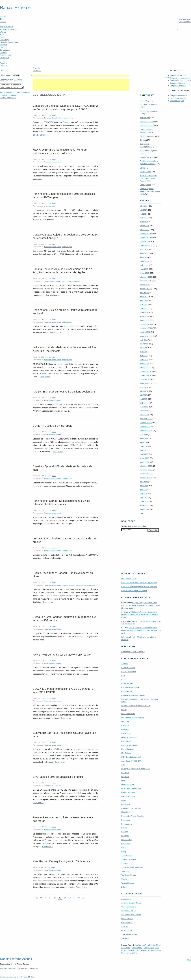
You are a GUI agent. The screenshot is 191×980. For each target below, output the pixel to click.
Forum (3, 22)
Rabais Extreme (15, 8)
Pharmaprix (126, 820)
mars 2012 (144, 312)
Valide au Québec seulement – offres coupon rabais (150, 191)
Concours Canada (51, 118)
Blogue (3, 19)
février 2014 (145, 226)
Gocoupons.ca (127, 923)
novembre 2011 (146, 328)
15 (55, 898)
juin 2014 (143, 210)
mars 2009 (144, 454)
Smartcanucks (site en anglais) (133, 652)
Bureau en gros (127, 683)
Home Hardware (128, 749)
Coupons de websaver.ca (180, 78)
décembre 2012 (146, 277)
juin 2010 (143, 395)
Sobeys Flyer (149, 948)
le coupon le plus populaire (15, 92)
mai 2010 (143, 399)
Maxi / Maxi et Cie (128, 796)
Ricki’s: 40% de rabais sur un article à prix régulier (62, 655)
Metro (124, 800)
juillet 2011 (144, 344)
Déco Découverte (128, 714)
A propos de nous (20, 977)
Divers (142, 140)
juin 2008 (143, 490)
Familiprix (125, 726)
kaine (123, 637)
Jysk (123, 765)
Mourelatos (126, 812)
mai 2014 (143, 214)
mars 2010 (144, 407)
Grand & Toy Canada (129, 737)
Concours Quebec (65, 118)
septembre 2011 (146, 336)
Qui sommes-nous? (129, 579)
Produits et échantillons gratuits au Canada (79, 585)
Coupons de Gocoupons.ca (181, 80)
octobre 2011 (145, 332)
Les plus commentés (8, 98)
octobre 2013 (145, 242)
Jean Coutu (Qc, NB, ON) (131, 761)
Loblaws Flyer (132, 953)
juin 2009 (143, 442)
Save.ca (124, 927)
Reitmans (125, 836)
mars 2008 (144, 501)
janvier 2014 (145, 230)
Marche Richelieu (128, 792)
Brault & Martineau (129, 672)
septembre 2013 (146, 245)
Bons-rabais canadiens (71, 281)
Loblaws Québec (128, 785)
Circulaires (37, 71)
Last (83, 898)
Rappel (143, 168)
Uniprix (124, 879)
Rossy (124, 852)
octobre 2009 (145, 427)
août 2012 (144, 293)
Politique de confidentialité (28, 968)
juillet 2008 (144, 486)
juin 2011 (143, 348)
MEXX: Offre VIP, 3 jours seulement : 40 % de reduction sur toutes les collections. (60, 151)
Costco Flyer (155, 945)
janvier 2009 (145, 462)
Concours (4, 47)
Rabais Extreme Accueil (16, 959)
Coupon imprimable (147, 136)
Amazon (125, 664)
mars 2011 (144, 360)
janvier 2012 (145, 320)
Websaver (125, 938)
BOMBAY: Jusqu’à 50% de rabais (52, 426)
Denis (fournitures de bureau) (133, 718)
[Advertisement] (81, 76)
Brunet (124, 680)
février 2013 (145, 273)
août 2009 (144, 435)
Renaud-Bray (126, 840)
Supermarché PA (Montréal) (132, 867)
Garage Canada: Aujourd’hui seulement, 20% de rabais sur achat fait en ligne (65, 236)
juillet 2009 (144, 438)
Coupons (3, 45)
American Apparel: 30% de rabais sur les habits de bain (62, 468)
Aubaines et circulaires (9, 29)
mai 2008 (143, 494)
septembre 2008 (146, 478)
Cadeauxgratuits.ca (129, 907)
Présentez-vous (6, 55)
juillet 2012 (144, 297)
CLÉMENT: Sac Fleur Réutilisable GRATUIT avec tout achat (64, 735)
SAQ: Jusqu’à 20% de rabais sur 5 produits (58, 777)
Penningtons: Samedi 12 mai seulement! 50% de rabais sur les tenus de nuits (61, 503)
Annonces (144, 101)
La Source (125, 773)
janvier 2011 (145, 368)
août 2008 (144, 482)
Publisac (125, 832)
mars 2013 (144, 269)
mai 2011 (143, 352)
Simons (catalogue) (129, 859)
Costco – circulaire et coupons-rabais (136, 706)
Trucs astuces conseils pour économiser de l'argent (149, 178)
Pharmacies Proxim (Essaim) (133, 816)
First (37, 898)
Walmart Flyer (144, 945)
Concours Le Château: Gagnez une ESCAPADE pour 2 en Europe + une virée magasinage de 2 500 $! (65, 107)
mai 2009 (143, 446)
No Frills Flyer (137, 950)
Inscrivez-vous (184, 19)
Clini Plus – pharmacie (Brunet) (133, 695)
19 (74, 898)
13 (45, 898)
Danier (124, 710)
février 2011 (145, 364)
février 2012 (145, 316)
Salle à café (5, 58)
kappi (54, 115)
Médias (31, 977)
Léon (123, 781)
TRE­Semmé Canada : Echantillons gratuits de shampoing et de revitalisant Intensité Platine (140, 615)
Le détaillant (5, 80)
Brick (123, 676)
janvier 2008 (145, 509)
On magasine (5, 50)
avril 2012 (144, 309)
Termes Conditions (8, 968)
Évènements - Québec (52, 785)
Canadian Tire (127, 691)
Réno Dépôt (126, 844)
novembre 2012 (146, 281)
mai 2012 (143, 305)
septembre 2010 (146, 383)
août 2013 (144, 249)
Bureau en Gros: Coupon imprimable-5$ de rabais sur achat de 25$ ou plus (64, 619)
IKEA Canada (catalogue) (131, 757)
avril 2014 (144, 218)
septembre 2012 (146, 289)
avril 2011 (144, 356)
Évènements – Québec (149, 151)
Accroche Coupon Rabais (131, 903)
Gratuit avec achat (147, 157)
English (167, 78)
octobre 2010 (145, 379)
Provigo (124, 828)
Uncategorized (49, 206)
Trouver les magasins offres (134, 526)
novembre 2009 (146, 423)
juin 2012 (143, 301)
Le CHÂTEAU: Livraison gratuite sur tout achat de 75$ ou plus (65, 540)
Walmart (3, 32)
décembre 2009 (146, 419)
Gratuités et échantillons (9, 42)
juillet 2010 (144, 391)
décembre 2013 (146, 234)
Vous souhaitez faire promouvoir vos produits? (139, 587)
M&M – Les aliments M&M (131, 789)
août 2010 (144, 387)
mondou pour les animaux (131, 808)
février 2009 (145, 458)
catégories (5, 70)
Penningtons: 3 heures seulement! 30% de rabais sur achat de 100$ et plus (64, 196)
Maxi (2, 34)
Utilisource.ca (127, 931)
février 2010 (145, 411)
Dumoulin (125, 722)
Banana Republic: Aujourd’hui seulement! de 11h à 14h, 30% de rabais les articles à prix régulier (63, 271)
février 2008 (145, 505)
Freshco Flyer (137, 948)
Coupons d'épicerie (177, 83)
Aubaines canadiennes (52, 162)
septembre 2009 (146, 431)
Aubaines (4, 63)
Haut (189, 960)
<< (41, 897)
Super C (125, 863)
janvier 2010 (145, 415)
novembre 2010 (146, 375)
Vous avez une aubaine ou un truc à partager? (139, 583)
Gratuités (36, 68)
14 (50, 898)
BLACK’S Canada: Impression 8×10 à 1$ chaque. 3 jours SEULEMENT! (63, 690)
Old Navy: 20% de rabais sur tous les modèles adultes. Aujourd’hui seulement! (65, 349)
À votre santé (126, 899)
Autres (3, 37)
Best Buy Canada (128, 668)
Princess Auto (127, 824)
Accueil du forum (6, 27)
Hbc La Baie (126, 741)
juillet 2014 (144, 206)
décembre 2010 (146, 372)
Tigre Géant (126, 871)
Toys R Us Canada (129, 875)
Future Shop (126, 733)
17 (65, 898)
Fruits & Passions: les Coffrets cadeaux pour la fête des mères (63, 819)
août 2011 (144, 340)
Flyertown (125, 729)
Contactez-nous (185, 22)
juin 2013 (143, 257)
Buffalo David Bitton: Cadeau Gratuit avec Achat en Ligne (63, 575)
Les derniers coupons (8, 95)
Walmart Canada (128, 883)
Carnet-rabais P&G (129, 911)
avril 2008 (144, 498)
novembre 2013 (146, 238)
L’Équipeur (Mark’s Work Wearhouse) (136, 769)
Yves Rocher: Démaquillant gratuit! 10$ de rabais (62, 861)
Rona (123, 848)
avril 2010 (144, 403)
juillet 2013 (144, 253)
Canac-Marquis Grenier (130, 687)
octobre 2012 (145, 285)
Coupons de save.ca (178, 75)
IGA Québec (126, 753)
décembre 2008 (146, 466)
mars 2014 (144, 222)
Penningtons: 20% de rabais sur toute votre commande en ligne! (65, 312)
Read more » (43, 135)
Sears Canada (127, 855)
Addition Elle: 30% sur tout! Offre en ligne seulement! (64, 392)
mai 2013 (143, 261)
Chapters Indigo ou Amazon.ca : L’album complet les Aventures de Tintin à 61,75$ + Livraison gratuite (141, 605)
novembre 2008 (146, 470)
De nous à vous (127, 919)
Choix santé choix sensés (131, 915)
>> (79, 897)
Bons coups (5, 40)
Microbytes (126, 804)
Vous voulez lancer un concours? (134, 591)
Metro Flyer (149, 950)
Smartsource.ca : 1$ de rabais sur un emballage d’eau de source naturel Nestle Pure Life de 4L (141, 630)
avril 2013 (144, 265)
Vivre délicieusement (129, 934)
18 (70, 898)
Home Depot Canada (129, 745)
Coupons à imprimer (178, 86)
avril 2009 (144, 450)
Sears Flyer (126, 948)
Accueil (3, 16)
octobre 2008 (145, 474)
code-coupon (67, 247)
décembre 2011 (146, 324)
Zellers (124, 887)
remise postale (146, 172)
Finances (4, 53)
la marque (18, 80)
